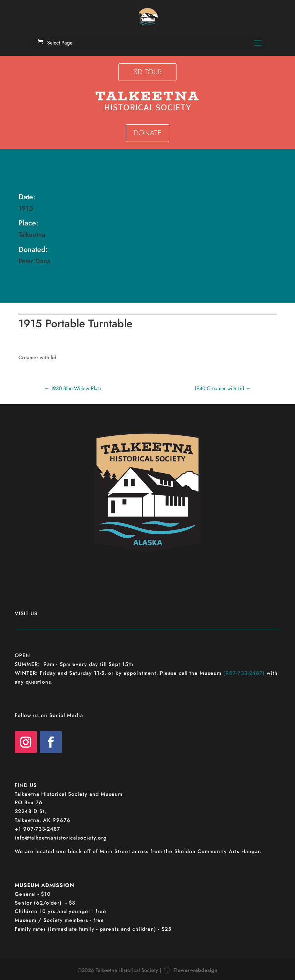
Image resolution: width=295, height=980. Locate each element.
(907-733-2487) (244, 673)
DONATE (147, 133)
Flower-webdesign (195, 970)
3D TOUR (147, 72)
